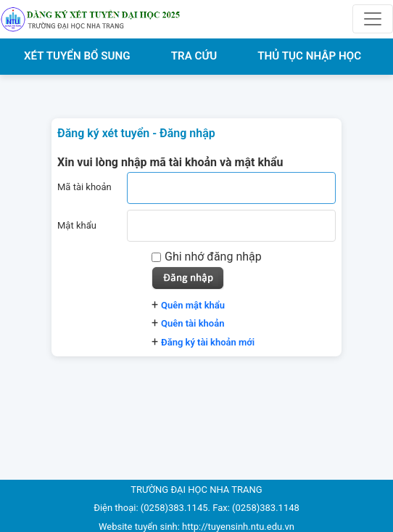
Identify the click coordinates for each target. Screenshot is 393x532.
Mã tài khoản (84, 187)
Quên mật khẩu (193, 305)
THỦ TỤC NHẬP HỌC (309, 56)
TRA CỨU (194, 56)
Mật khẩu (77, 225)
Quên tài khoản (193, 323)
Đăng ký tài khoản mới (208, 342)
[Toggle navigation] (373, 19)
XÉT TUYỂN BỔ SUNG (77, 56)
